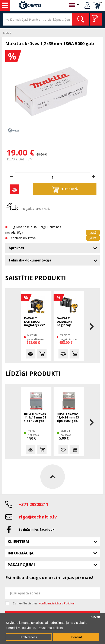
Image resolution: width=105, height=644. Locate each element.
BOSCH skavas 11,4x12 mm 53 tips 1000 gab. (35, 418)
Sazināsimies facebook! (37, 529)
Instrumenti (5, 5)
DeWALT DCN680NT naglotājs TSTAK (65, 322)
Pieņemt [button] (76, 637)
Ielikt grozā (65, 189)
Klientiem (18, 541)
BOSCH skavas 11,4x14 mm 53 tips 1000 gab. (68, 418)
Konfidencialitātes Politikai (56, 603)
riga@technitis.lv (38, 517)
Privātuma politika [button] (50, 628)
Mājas (7, 33)
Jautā (93, 232)
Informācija (20, 553)
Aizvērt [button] (95, 617)
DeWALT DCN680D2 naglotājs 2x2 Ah (34, 322)
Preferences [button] (29, 637)
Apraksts (16, 248)
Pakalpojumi (21, 565)
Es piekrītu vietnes (44, 603)
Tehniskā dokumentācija (30, 260)
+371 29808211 (34, 504)
